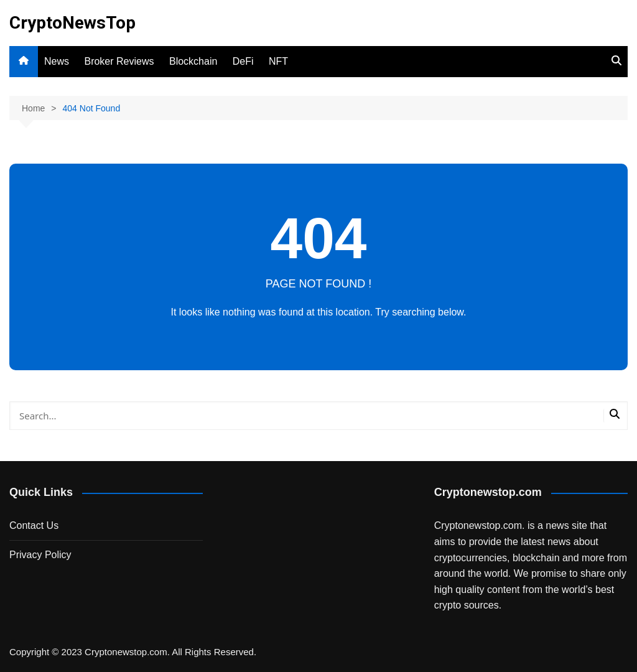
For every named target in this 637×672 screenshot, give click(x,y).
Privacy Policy (40, 555)
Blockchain (193, 61)
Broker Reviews (119, 61)
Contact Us (34, 525)
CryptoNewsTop (72, 23)
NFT (278, 61)
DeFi (243, 61)
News (57, 61)
